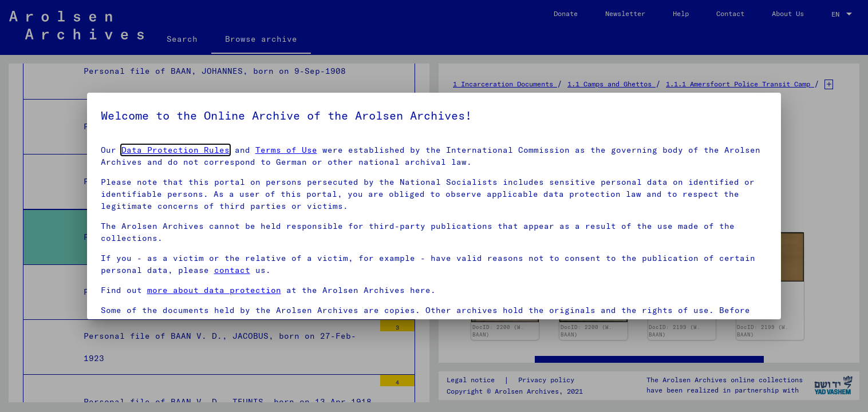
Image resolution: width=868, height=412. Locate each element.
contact (232, 270)
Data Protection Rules (175, 150)
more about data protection (214, 290)
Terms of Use (286, 150)
